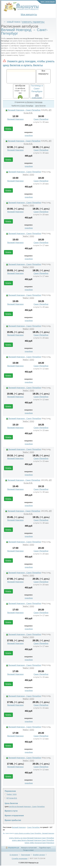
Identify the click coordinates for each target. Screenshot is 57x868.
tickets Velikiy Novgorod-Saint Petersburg (39, 843)
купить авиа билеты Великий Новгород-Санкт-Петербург (33, 840)
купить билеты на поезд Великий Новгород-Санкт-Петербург (32, 838)
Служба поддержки (20, 858)
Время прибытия (13, 820)
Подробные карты (45, 848)
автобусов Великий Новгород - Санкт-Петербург (27, 807)
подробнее (29, 136)
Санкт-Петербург (41, 119)
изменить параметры (33, 22)
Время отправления (14, 816)
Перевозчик (10, 791)
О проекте (14, 855)
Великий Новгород (15, 119)
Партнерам (25, 855)
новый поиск (14, 22)
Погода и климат (28, 850)
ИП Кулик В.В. (12, 798)
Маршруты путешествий (29, 848)
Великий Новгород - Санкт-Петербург (23, 110)
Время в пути (11, 811)
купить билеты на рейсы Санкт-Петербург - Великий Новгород (34, 833)
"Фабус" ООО (28, 175)
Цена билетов (11, 803)
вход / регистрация (48, 2)
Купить (8, 129)
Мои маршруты (29, 14)
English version (39, 855)
